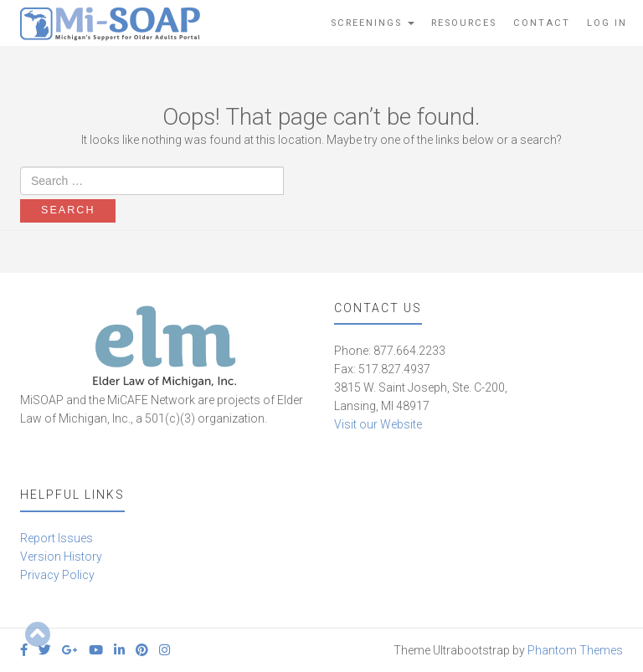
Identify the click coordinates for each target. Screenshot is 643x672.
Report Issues (57, 538)
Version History (61, 557)
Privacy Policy (57, 575)
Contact (542, 23)
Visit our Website (378, 424)
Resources (464, 23)
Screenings (373, 23)
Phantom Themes (575, 650)
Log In (607, 23)
